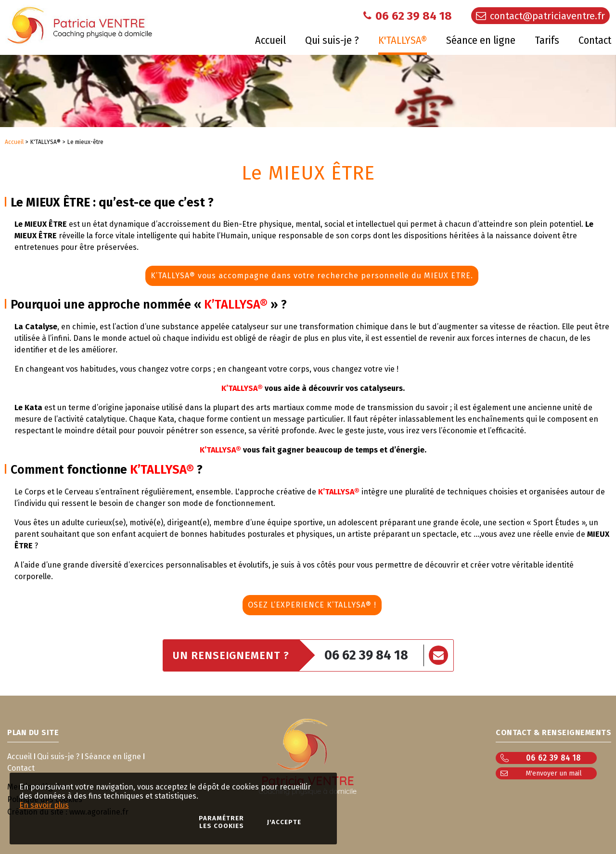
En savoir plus (44, 805)
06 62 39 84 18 (366, 655)
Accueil (14, 142)
